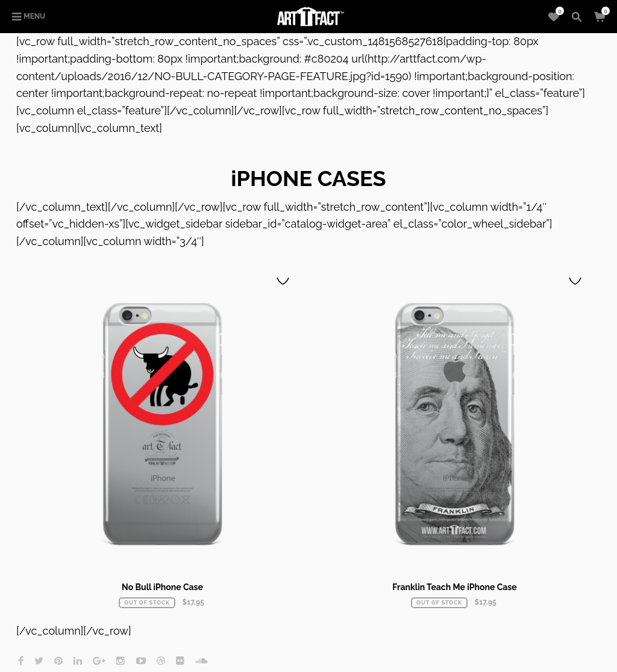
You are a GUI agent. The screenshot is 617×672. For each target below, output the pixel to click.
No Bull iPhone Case (162, 587)
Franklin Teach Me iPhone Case (454, 587)
